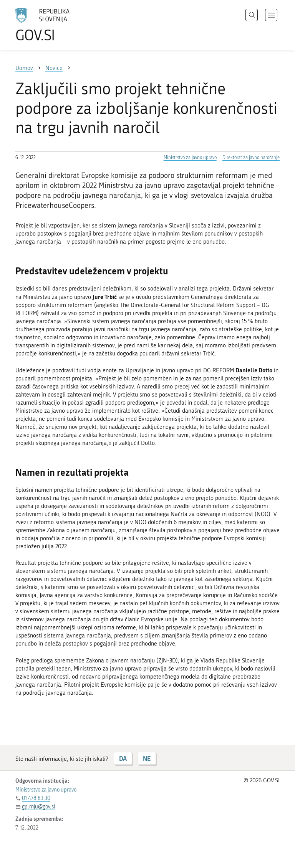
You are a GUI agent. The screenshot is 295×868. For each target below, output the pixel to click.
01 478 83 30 (36, 798)
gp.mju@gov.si (38, 807)
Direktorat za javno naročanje (251, 158)
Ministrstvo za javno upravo (190, 158)
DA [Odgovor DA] (123, 758)
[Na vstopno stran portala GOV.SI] (54, 25)
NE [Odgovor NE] (147, 758)
